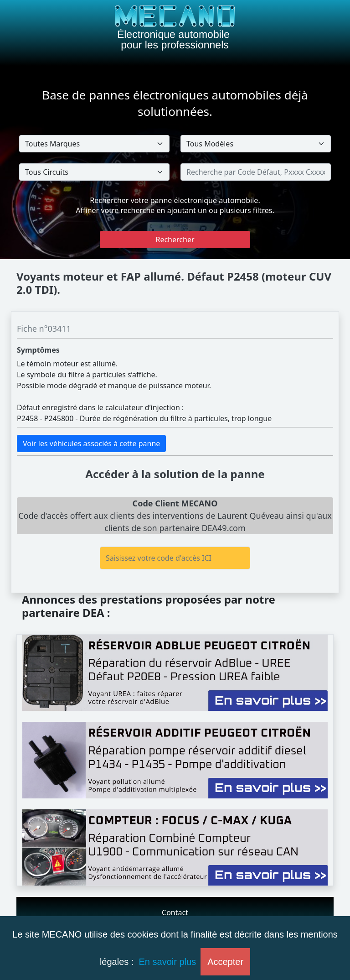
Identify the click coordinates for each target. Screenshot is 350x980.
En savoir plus (168, 962)
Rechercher (175, 240)
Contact (175, 912)
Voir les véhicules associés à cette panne (91, 443)
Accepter (225, 962)
